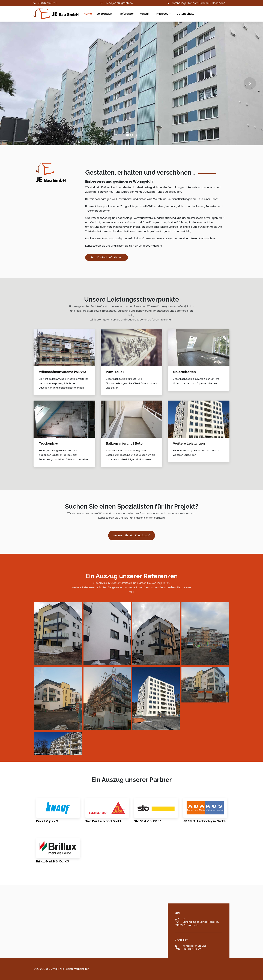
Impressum (164, 14)
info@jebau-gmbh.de (119, 3)
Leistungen (104, 14)
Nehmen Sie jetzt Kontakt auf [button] (132, 535)
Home (88, 14)
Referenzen (127, 14)
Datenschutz (185, 14)
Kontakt (145, 14)
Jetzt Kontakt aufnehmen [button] (107, 257)
